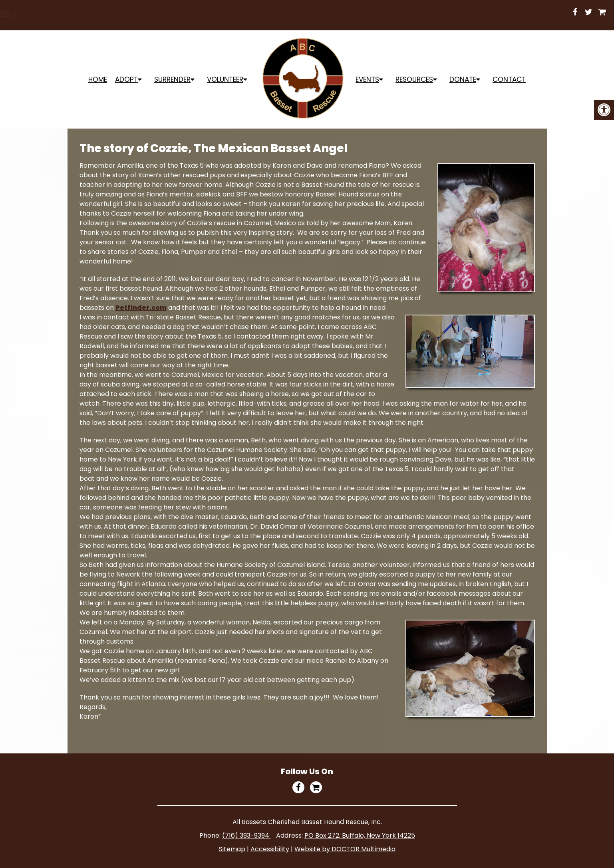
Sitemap (232, 849)
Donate (463, 79)
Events (367, 79)
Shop (248, 12)
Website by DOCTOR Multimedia (345, 849)
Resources (414, 79)
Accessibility (270, 849)
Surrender (172, 79)
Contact (509, 79)
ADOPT (126, 79)
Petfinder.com (141, 308)
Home (98, 79)
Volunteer (225, 79)
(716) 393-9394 (246, 835)
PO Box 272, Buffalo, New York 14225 (360, 835)
